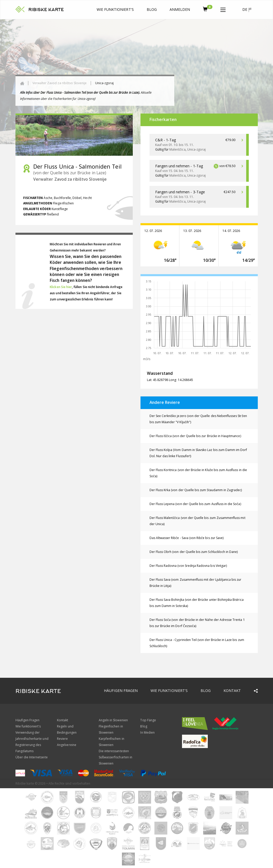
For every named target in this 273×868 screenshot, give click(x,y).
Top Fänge (148, 720)
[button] (223, 9)
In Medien (147, 732)
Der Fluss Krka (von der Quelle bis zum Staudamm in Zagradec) (196, 490)
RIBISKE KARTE (46, 10)
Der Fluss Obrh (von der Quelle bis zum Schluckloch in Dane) (194, 552)
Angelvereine (67, 745)
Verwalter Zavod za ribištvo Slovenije (60, 83)
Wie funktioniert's (115, 9)
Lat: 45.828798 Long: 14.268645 (170, 380)
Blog (152, 9)
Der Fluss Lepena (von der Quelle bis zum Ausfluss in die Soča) (195, 504)
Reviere (62, 739)
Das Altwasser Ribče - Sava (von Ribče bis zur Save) (187, 538)
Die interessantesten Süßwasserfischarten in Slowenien (115, 757)
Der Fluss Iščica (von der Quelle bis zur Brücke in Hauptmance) (195, 436)
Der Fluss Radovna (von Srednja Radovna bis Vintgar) (188, 566)
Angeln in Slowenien (113, 720)
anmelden (180, 9)
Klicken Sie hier (61, 287)
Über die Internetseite (32, 757)
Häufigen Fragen (121, 691)
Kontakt (232, 691)
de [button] (247, 10)
